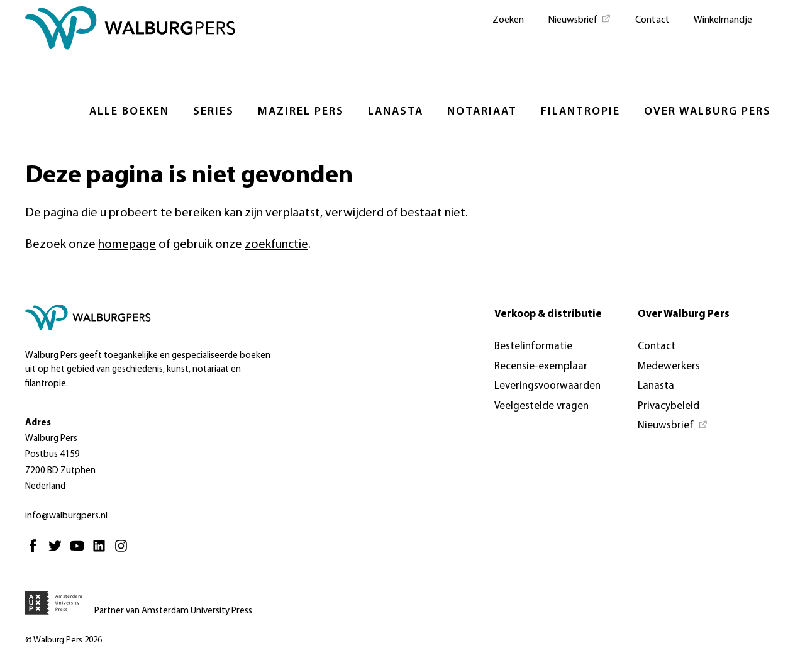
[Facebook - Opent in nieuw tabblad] (36, 552)
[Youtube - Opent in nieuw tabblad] (80, 552)
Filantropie (580, 112)
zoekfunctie (276, 245)
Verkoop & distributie (548, 314)
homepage (127, 245)
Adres (38, 423)
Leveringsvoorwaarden (547, 386)
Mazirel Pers (301, 112)
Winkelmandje (723, 20)
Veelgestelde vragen (541, 406)
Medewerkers (669, 367)
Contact (652, 20)
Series (214, 112)
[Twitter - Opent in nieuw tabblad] (58, 552)
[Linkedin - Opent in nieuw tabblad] (102, 552)
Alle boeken (129, 112)
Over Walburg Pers (708, 112)
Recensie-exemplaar (541, 367)
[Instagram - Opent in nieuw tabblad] (124, 552)
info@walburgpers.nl (66, 516)
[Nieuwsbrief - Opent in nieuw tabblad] (580, 19)
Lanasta (396, 112)
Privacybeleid (669, 406)
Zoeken (508, 20)
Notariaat (482, 112)
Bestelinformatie (533, 346)
